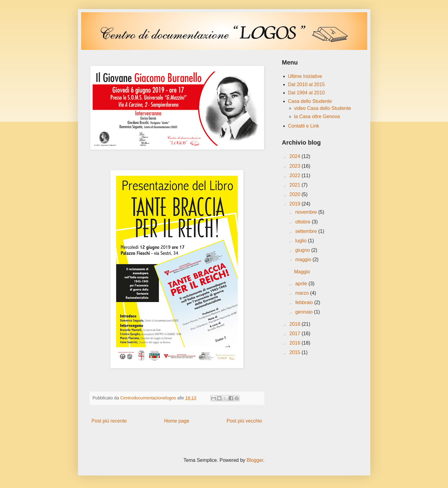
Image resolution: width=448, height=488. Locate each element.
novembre (307, 212)
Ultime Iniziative (305, 76)
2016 (295, 343)
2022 (295, 176)
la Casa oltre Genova (317, 116)
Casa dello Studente (310, 101)
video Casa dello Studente (323, 108)
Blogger (255, 460)
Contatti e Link (304, 126)
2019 (295, 204)
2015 (295, 352)
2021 (295, 185)
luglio (302, 241)
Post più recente (109, 421)
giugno (303, 250)
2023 (295, 166)
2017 (295, 334)
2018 (295, 324)
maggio (304, 260)
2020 (295, 194)
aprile (302, 284)
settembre (307, 231)
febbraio (305, 302)
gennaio (304, 312)
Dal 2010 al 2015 (307, 84)
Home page (177, 421)
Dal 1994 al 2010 (307, 93)
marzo (303, 293)
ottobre (303, 222)
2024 (295, 156)
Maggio (302, 272)
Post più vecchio (244, 421)
